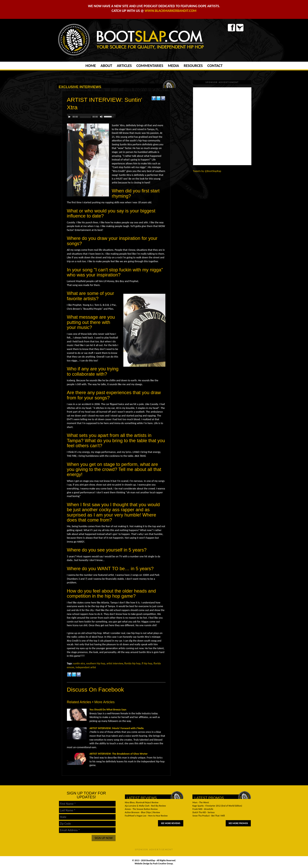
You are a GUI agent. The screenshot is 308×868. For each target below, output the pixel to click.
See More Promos (238, 823)
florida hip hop (132, 663)
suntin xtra (79, 663)
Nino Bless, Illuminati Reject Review (142, 802)
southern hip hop (96, 663)
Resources (193, 66)
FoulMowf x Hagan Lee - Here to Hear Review (146, 816)
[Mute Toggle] (101, 117)
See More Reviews (171, 823)
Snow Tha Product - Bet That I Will (209, 816)
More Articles (104, 702)
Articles (124, 66)
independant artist (86, 667)
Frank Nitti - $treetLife (203, 809)
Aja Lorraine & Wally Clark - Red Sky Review (145, 806)
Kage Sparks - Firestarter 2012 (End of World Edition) (217, 806)
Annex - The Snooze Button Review (141, 809)
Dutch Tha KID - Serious (204, 812)
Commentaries (150, 66)
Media (173, 66)
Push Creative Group (163, 864)
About (106, 66)
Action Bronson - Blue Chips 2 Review (143, 812)
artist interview (115, 663)
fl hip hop (147, 663)
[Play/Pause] (69, 117)
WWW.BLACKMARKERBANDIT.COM (170, 11)
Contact (215, 66)
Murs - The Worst (201, 802)
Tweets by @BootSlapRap (207, 171)
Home (91, 66)
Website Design (142, 864)
